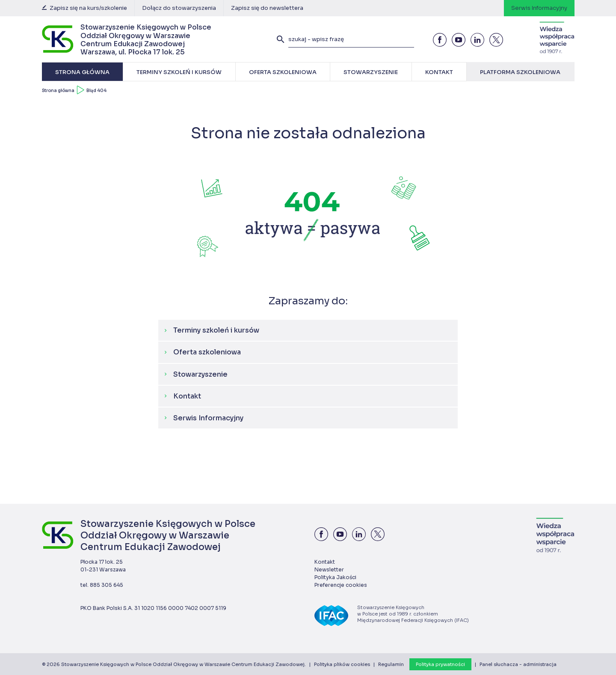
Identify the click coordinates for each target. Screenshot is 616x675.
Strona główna (58, 91)
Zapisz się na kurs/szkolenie (84, 8)
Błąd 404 (96, 91)
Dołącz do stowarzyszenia (179, 8)
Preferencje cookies (341, 585)
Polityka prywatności (440, 664)
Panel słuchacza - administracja (518, 664)
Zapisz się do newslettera (267, 8)
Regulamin (391, 664)
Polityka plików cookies (342, 664)
